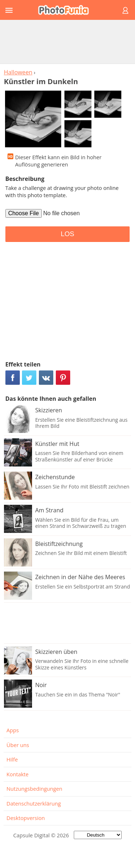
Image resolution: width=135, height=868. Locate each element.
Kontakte (17, 774)
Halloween (18, 72)
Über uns (18, 745)
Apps (13, 730)
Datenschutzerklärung (34, 803)
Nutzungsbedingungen (34, 789)
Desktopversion (26, 818)
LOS (67, 234)
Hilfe (12, 759)
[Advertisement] (68, 42)
